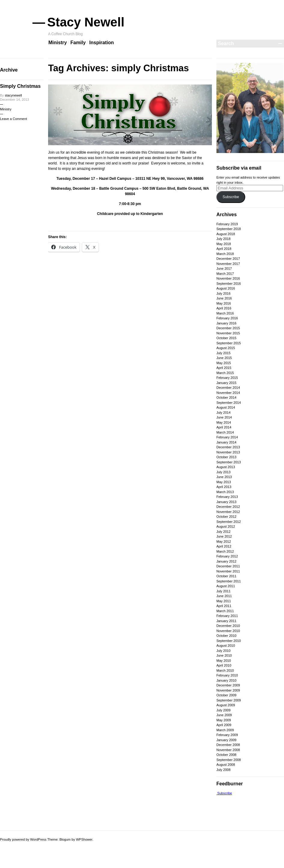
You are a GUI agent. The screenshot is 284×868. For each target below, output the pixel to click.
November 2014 (228, 393)
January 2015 (226, 383)
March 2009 (225, 730)
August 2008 (226, 765)
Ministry (58, 43)
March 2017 (225, 274)
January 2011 (226, 621)
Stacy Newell (86, 22)
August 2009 (226, 705)
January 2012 (226, 561)
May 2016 (224, 303)
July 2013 (223, 472)
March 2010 (225, 670)
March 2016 (225, 313)
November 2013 (228, 452)
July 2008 (223, 770)
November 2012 (228, 512)
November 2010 (228, 631)
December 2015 (228, 328)
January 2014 (226, 442)
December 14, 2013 (15, 100)
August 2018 (226, 234)
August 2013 (226, 467)
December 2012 (228, 507)
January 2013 (226, 502)
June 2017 (224, 268)
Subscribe (231, 197)
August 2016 (226, 288)
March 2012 (225, 551)
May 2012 (224, 541)
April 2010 (224, 665)
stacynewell (13, 95)
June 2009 (224, 715)
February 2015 (227, 378)
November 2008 (228, 750)
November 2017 (228, 264)
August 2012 (226, 526)
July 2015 (223, 353)
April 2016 (224, 308)
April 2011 (224, 606)
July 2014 (223, 413)
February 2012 (227, 556)
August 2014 (226, 407)
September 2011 (229, 581)
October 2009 (226, 695)
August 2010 (226, 646)
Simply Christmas (20, 86)
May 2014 (224, 422)
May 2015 (224, 363)
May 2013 (224, 482)
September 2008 (229, 760)
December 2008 (228, 745)
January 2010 (226, 680)
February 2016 (227, 318)
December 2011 (228, 566)
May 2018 (224, 244)
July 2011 (223, 591)
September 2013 (229, 462)
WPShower (84, 839)
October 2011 (226, 576)
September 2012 (229, 522)
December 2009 (228, 685)
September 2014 (229, 403)
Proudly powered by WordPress (23, 839)
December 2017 (228, 259)
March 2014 (225, 432)
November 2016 (228, 278)
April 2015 (224, 368)
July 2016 (223, 293)
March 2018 (225, 254)
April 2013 (224, 487)
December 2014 (228, 388)
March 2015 (225, 373)
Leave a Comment (14, 119)
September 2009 (229, 700)
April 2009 (224, 725)
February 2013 (227, 497)
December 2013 (228, 447)
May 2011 (224, 601)
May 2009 (224, 720)
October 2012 (226, 517)
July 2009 (223, 710)
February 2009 (227, 735)
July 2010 (223, 651)
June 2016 (224, 298)
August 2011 (226, 586)
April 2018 (224, 249)
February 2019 (227, 224)
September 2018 (229, 229)
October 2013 (226, 457)
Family (78, 43)
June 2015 (224, 358)
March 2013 (225, 492)
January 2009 (226, 740)
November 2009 (228, 690)
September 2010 (229, 641)
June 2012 (224, 536)
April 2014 (224, 427)
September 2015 (229, 343)
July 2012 (223, 532)
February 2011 (227, 616)
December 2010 (228, 626)
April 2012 (224, 546)
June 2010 (224, 655)
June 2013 (224, 477)
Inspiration (102, 43)
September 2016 (229, 284)
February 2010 (227, 675)
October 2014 (226, 397)
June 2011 (224, 596)
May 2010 (224, 661)
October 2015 (226, 338)
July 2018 (223, 239)
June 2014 (224, 417)
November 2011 (228, 571)
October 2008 (226, 755)
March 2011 (225, 611)
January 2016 (226, 323)
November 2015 (228, 333)
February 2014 (227, 437)
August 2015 (226, 348)
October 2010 (226, 636)
